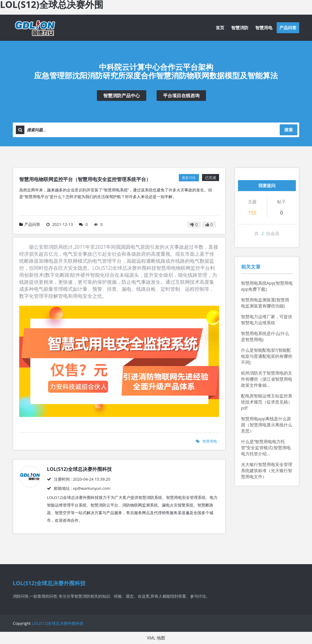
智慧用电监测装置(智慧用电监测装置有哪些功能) (265, 303)
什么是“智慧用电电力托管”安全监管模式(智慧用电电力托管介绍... (266, 448)
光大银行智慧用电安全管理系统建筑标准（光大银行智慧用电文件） (267, 470)
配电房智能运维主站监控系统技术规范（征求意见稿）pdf (267, 402)
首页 (220, 28)
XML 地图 (156, 638)
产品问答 (288, 28)
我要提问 (267, 185)
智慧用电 (264, 28)
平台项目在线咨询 (181, 95)
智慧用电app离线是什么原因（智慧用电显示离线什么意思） (267, 425)
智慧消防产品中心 (122, 95)
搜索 (289, 130)
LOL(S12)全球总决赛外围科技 (58, 623)
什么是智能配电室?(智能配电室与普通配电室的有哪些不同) (267, 356)
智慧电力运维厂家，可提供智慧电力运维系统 (267, 320)
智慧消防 (240, 28)
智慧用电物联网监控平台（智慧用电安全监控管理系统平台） (85, 179)
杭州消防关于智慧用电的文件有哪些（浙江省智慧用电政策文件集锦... (267, 379)
